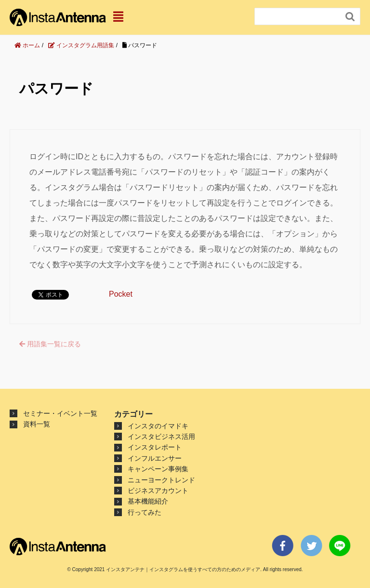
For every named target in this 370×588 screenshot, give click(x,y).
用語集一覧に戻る (50, 344)
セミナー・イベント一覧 (60, 413)
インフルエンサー (155, 458)
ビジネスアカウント (158, 491)
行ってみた (145, 512)
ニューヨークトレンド (161, 480)
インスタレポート (155, 447)
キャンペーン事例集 (158, 469)
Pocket (121, 294)
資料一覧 (37, 424)
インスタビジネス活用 (161, 437)
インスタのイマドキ (158, 426)
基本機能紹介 (148, 501)
